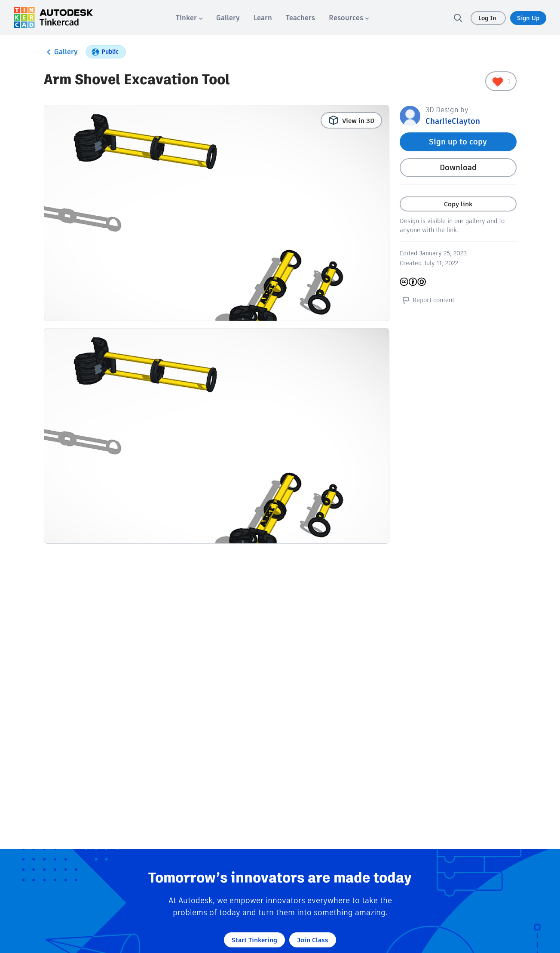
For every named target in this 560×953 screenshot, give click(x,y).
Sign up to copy (458, 142)
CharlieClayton (453, 121)
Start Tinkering (254, 940)
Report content (427, 300)
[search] (458, 18)
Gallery (61, 52)
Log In (488, 18)
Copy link (458, 204)
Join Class (313, 940)
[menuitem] (189, 18)
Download (458, 167)
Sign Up (528, 18)
